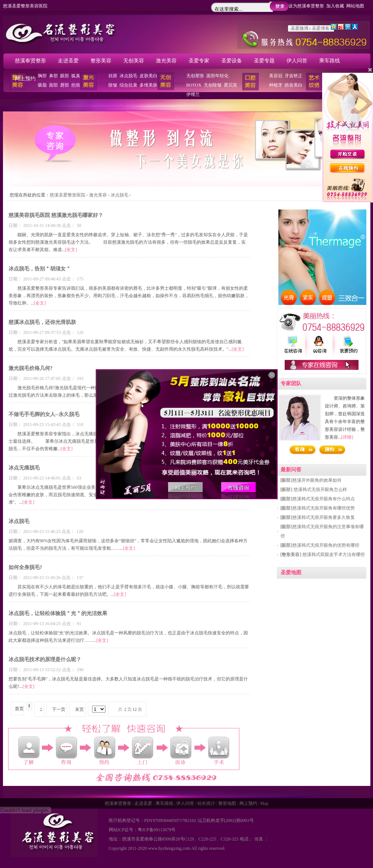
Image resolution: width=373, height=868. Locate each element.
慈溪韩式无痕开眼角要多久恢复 (324, 517)
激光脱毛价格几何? (31, 368)
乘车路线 (330, 61)
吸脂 (42, 85)
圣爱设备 (232, 61)
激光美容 (166, 61)
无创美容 (134, 61)
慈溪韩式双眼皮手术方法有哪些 (333, 555)
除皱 (113, 85)
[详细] (347, 437)
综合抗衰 (128, 85)
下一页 (59, 709)
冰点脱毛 (128, 76)
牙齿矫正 (294, 76)
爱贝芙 (230, 85)
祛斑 (113, 76)
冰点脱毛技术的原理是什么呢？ (45, 659)
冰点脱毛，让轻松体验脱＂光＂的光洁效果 (58, 613)
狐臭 (76, 76)
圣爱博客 (321, 28)
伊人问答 (297, 61)
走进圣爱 (68, 61)
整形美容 (101, 61)
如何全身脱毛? (25, 567)
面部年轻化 (217, 76)
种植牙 (276, 85)
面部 (53, 85)
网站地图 (355, 6)
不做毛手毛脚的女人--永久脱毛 (44, 414)
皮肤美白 (148, 76)
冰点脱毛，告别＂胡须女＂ (40, 269)
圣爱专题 (264, 61)
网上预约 (25, 79)
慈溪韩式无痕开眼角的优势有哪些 (326, 545)
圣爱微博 (300, 28)
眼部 (65, 76)
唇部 (65, 85)
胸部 (42, 76)
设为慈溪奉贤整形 (306, 6)
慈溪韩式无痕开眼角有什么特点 (324, 499)
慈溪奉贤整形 (30, 61)
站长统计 (206, 803)
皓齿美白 (294, 85)
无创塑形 (195, 76)
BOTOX (194, 85)
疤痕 (76, 85)
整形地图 (227, 803)
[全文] (71, 250)
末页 (79, 709)
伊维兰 (193, 94)
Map (264, 803)
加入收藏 (335, 6)
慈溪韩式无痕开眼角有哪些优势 (324, 508)
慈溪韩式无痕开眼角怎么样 (320, 490)
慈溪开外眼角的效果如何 (317, 480)
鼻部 (53, 76)
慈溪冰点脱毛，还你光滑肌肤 (42, 322)
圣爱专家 (199, 61)
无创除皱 (213, 85)
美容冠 (276, 76)
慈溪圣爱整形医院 (68, 195)
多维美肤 (148, 85)
